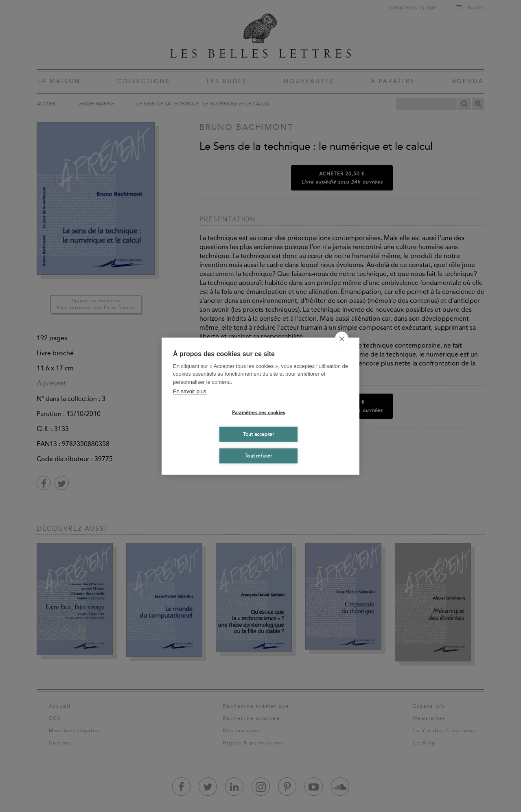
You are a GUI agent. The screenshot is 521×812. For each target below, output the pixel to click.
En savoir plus (190, 391)
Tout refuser (258, 456)
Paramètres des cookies (258, 413)
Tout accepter (259, 434)
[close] (342, 338)
